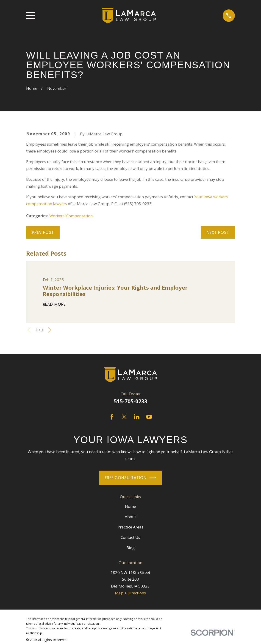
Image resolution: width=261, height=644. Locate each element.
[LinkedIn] (137, 417)
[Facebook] (112, 417)
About (130, 517)
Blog (130, 548)
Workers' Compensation (71, 216)
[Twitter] (124, 417)
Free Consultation (130, 478)
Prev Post (43, 232)
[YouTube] (149, 417)
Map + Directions (130, 593)
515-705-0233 (130, 401)
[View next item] (50, 330)
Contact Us (130, 537)
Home (130, 506)
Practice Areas (130, 527)
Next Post (218, 232)
